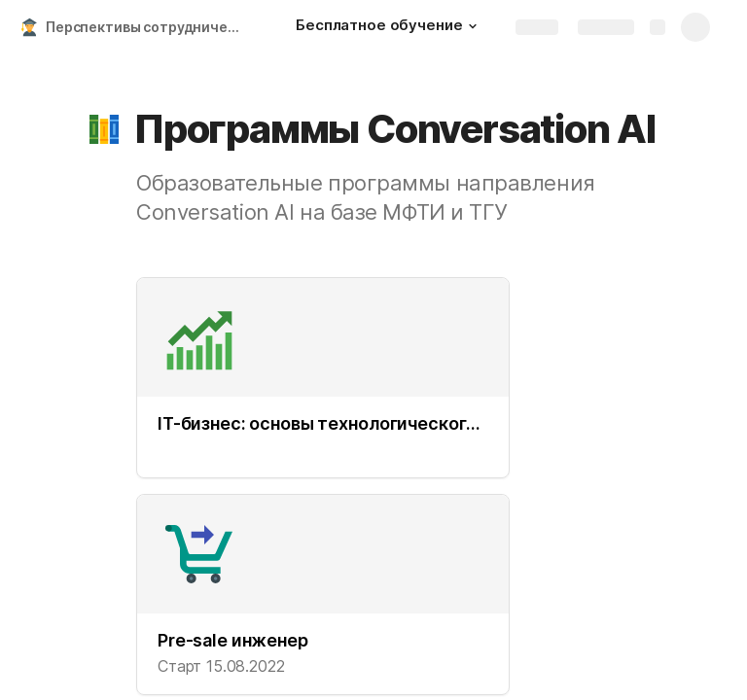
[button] (473, 26)
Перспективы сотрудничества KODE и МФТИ (149, 27)
